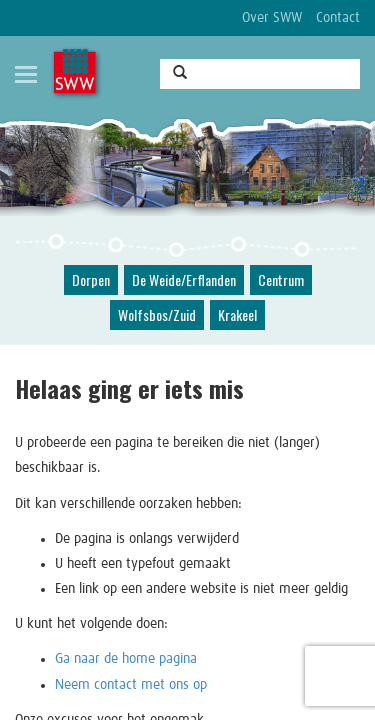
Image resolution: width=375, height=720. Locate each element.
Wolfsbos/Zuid (157, 314)
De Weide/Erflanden (184, 279)
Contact (338, 18)
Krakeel (237, 314)
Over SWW (272, 18)
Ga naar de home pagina (126, 659)
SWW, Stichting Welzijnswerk (76, 73)
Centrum (281, 279)
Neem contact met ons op (131, 685)
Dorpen (91, 279)
